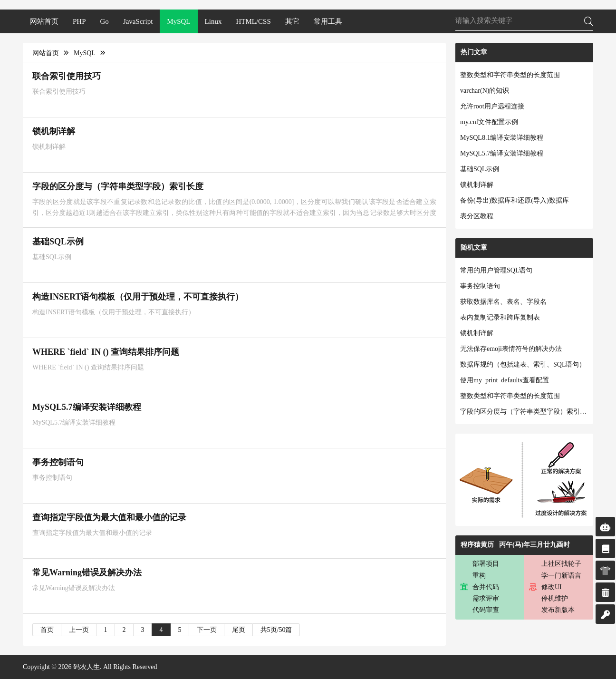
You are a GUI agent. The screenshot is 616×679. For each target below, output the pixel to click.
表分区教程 (477, 216)
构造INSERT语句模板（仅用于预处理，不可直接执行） (138, 297)
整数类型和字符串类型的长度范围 (510, 75)
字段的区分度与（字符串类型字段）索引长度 (118, 186)
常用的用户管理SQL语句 (496, 270)
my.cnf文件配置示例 (489, 122)
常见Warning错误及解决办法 (87, 572)
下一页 (207, 630)
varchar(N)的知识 (485, 91)
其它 (292, 21)
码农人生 (87, 667)
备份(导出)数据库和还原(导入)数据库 (515, 200)
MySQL (178, 21)
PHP (79, 21)
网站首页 (44, 21)
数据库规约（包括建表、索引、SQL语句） (523, 364)
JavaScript (138, 21)
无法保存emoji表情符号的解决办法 (511, 349)
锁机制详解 (54, 131)
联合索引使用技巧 (67, 76)
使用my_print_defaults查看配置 (505, 380)
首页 (47, 630)
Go (105, 21)
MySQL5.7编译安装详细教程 (87, 407)
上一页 (79, 630)
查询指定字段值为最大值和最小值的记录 (109, 517)
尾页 (239, 630)
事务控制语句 (58, 462)
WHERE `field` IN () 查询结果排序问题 (106, 352)
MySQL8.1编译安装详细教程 (502, 138)
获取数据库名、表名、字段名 (503, 302)
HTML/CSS (253, 21)
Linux (213, 21)
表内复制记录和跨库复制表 (500, 317)
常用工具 (328, 21)
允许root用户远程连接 (492, 106)
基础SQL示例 (58, 242)
